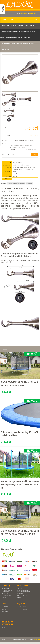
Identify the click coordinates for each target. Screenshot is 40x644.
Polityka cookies (6, 589)
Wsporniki (2, 38)
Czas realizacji (21, 589)
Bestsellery (21, 26)
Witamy (4, 627)
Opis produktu (4, 183)
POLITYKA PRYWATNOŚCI (23, 596)
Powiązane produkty (12, 183)
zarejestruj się (34, 13)
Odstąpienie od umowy (23, 609)
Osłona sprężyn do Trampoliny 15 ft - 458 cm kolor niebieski (20, 434)
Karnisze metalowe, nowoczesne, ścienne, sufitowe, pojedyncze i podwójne (15, 32)
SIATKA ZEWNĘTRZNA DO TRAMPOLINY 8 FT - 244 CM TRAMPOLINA (19, 384)
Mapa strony (5, 611)
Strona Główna (5, 26)
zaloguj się (23, 13)
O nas (27, 26)
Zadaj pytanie (29, 183)
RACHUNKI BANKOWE (7, 596)
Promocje (13, 26)
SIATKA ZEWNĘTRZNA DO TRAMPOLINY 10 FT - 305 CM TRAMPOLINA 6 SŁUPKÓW (20, 532)
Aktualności (5, 607)
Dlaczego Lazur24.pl (7, 591)
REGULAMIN (20, 593)
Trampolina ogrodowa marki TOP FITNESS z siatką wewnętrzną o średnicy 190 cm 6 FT (20, 484)
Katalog (4, 609)
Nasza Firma (5, 593)
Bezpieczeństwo (21, 183)
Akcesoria (33, 32)
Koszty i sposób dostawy (23, 591)
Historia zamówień (22, 607)
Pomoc (19, 598)
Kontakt (32, 26)
